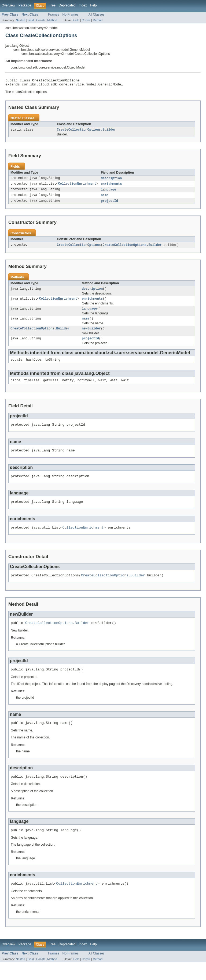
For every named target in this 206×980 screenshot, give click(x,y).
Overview (8, 5)
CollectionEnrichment (77, 186)
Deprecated (67, 5)
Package (25, 5)
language (108, 192)
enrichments (111, 186)
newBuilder (91, 335)
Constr (41, 20)
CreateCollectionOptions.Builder (86, 132)
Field (31, 20)
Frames (54, 15)
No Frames (71, 15)
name (105, 198)
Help (93, 5)
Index (83, 5)
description (111, 181)
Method (52, 20)
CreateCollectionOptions (79, 249)
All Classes (97, 15)
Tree (52, 5)
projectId (109, 204)
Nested (21, 20)
